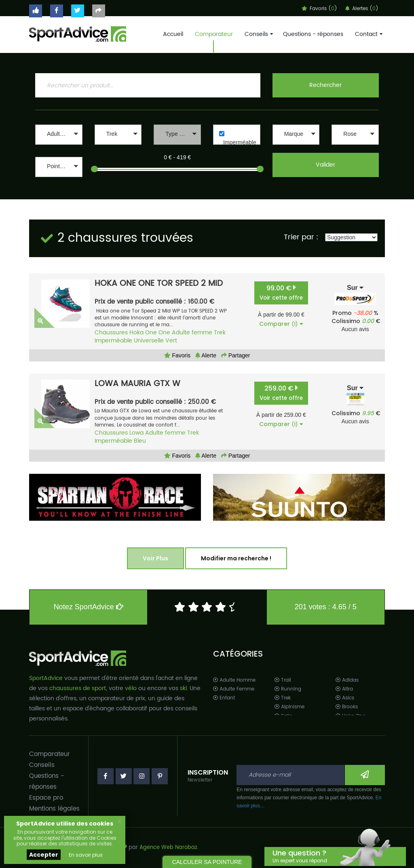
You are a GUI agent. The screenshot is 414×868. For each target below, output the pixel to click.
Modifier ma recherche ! (236, 558)
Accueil (173, 34)
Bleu (140, 441)
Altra (344, 689)
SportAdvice (46, 678)
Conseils (258, 34)
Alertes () (362, 9)
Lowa (136, 433)
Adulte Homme (234, 680)
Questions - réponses (313, 34)
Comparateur (214, 34)
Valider (325, 165)
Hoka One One (150, 333)
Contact (368, 34)
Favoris (177, 355)
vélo (131, 688)
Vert (171, 341)
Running (288, 689)
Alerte (206, 355)
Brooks (347, 707)
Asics (345, 698)
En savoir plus (86, 855)
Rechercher (325, 85)
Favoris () (319, 9)
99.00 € (281, 293)
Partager (236, 355)
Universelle (149, 341)
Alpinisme (289, 707)
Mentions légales (54, 809)
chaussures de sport (78, 688)
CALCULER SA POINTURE (207, 862)
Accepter (44, 855)
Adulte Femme (234, 689)
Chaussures (111, 333)
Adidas (347, 680)
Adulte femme (192, 333)
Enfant (224, 698)
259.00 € (281, 393)
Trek (220, 333)
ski (183, 688)
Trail (283, 680)
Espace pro (46, 798)
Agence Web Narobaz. (169, 848)
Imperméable (240, 142)
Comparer (281, 324)
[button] (59, 135)
